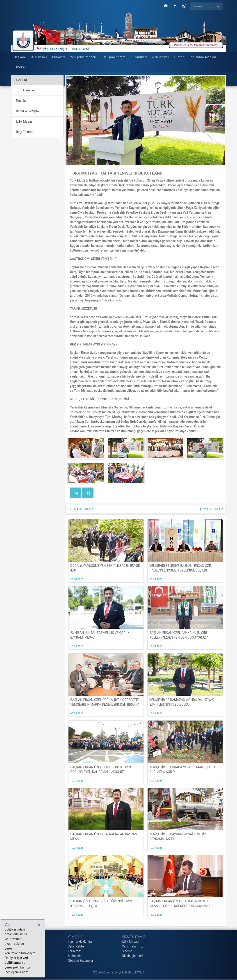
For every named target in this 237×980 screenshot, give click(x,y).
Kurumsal (39, 57)
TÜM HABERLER (211, 509)
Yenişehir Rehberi (84, 57)
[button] (166, 6)
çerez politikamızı (17, 967)
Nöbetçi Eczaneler (81, 961)
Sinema (127, 951)
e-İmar (179, 57)
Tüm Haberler (25, 90)
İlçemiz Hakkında (80, 942)
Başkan (20, 57)
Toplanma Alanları (202, 57)
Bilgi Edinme (25, 132)
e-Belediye (161, 57)
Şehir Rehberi (77, 946)
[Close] (39, 925)
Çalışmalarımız (114, 57)
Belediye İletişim (27, 111)
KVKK (21, 67)
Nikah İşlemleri (132, 956)
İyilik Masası (25, 121)
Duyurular (139, 57)
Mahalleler (75, 956)
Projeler (21, 101)
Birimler (58, 57)
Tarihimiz (74, 951)
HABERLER (24, 80)
